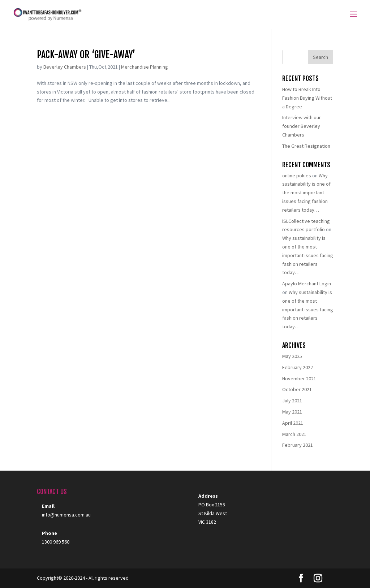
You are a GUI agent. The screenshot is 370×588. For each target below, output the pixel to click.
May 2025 (292, 356)
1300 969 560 (56, 542)
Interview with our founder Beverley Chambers (302, 126)
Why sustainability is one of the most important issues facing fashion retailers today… (306, 193)
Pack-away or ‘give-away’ (86, 55)
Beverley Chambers (65, 67)
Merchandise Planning (145, 67)
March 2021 (294, 434)
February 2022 (298, 367)
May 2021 (292, 412)
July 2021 (292, 401)
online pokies (297, 176)
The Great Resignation (306, 146)
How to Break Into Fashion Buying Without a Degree (307, 98)
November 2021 (299, 379)
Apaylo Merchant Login (307, 284)
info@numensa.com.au (66, 515)
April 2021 (293, 423)
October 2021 (297, 389)
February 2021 (298, 445)
